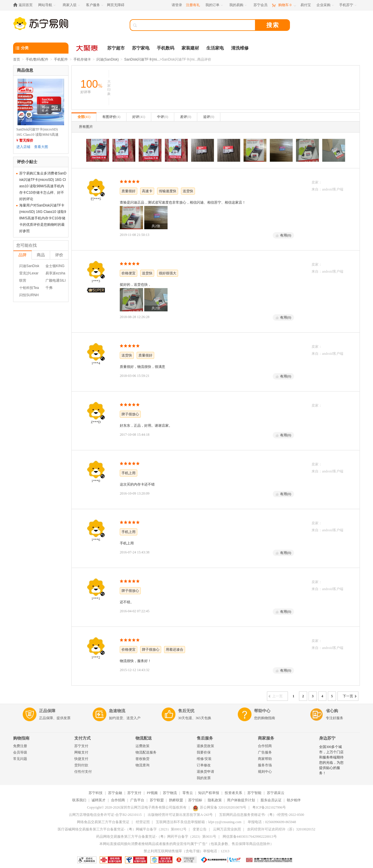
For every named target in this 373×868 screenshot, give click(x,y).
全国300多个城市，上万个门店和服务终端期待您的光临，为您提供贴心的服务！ (331, 760)
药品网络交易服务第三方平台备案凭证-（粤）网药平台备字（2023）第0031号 (156, 837)
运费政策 (142, 746)
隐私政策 (215, 800)
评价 (59, 255)
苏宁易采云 (276, 793)
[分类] (41, 48)
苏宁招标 (195, 800)
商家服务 (266, 738)
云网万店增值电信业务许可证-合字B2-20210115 (105, 815)
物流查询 (142, 765)
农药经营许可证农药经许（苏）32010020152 (281, 829)
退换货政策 (205, 746)
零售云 (188, 793)
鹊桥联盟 (176, 800)
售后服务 (205, 738)
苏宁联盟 (157, 800)
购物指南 (21, 738)
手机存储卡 (82, 59)
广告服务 (265, 752)
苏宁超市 (116, 48)
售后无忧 (186, 711)
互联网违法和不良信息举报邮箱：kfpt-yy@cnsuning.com (199, 822)
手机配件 (61, 59)
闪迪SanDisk (29, 266)
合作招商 (265, 746)
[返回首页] (24, 5)
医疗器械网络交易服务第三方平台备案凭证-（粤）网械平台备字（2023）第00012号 (122, 829)
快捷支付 (81, 759)
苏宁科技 (96, 793)
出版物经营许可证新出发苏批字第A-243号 (180, 815)
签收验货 (142, 759)
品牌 (22, 255)
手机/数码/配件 (37, 59)
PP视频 (152, 793)
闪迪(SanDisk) (108, 59)
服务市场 (265, 765)
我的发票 (204, 778)
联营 (23, 280)
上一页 (276, 696)
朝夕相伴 (294, 800)
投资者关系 (233, 793)
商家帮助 (265, 759)
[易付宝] (306, 5)
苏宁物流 (170, 793)
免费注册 (20, 746)
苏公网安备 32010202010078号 (219, 807)
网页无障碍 (116, 5)
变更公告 (200, 829)
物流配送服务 (146, 752)
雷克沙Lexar (29, 273)
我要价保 (204, 752)
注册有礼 (193, 5)
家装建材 (190, 48)
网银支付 (81, 752)
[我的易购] (239, 5)
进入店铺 (23, 147)
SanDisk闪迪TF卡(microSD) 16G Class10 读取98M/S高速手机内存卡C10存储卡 (37, 135)
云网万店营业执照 (227, 829)
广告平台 (137, 800)
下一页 (350, 696)
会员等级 (20, 752)
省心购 (332, 711)
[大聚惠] (87, 48)
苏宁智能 (254, 793)
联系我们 (79, 800)
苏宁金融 (115, 793)
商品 (41, 255)
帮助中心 (262, 711)
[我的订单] (215, 5)
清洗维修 (240, 48)
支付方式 (82, 738)
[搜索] (197, 25)
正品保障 (47, 711)
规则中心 (265, 772)
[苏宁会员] (261, 5)
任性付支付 (83, 772)
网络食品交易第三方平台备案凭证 (103, 822)
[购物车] (284, 5)
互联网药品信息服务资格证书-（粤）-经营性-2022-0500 (262, 815)
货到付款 (81, 765)
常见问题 (20, 759)
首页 (17, 59)
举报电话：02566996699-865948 (272, 822)
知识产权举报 (209, 793)
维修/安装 (204, 759)
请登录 (177, 5)
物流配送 (144, 738)
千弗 (49, 288)
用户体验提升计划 (241, 800)
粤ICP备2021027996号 (269, 807)
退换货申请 (205, 772)
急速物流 (117, 711)
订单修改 (204, 765)
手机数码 (166, 48)
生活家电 (215, 48)
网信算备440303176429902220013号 (250, 837)
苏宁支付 (81, 746)
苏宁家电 (141, 48)
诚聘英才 (98, 800)
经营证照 (143, 822)
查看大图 (41, 147)
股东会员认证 (271, 800)
